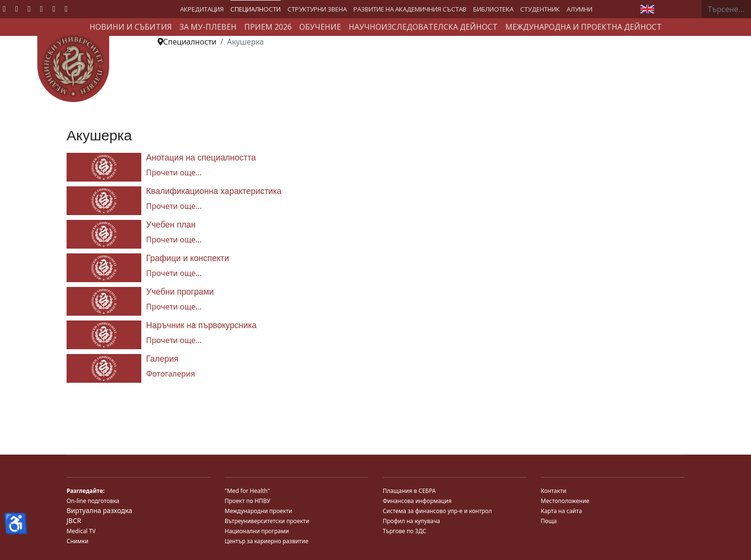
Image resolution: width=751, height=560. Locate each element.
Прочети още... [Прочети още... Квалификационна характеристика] (174, 206)
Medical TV (81, 531)
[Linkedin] (42, 9)
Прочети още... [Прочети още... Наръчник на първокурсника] (174, 340)
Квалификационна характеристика (214, 191)
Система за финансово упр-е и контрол (437, 511)
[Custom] (66, 9)
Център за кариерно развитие (267, 541)
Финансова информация (417, 501)
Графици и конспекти (188, 258)
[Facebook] (4, 9)
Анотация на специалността (201, 158)
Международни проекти (258, 511)
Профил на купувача (411, 521)
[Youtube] (29, 9)
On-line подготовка (93, 501)
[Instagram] (54, 9)
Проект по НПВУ (247, 501)
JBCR (74, 520)
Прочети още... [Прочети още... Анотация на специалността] (174, 172)
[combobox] (726, 9)
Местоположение (565, 501)
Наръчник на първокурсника (201, 325)
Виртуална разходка (99, 510)
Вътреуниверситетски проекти (267, 521)
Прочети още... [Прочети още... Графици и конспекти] (174, 273)
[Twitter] (17, 9)
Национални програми (257, 531)
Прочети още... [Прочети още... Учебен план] (174, 240)
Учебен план (171, 225)
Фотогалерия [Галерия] (171, 374)
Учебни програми (180, 292)
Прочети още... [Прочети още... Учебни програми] (174, 307)
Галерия (162, 359)
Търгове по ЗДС (404, 531)
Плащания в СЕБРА (409, 491)
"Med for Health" (247, 491)
